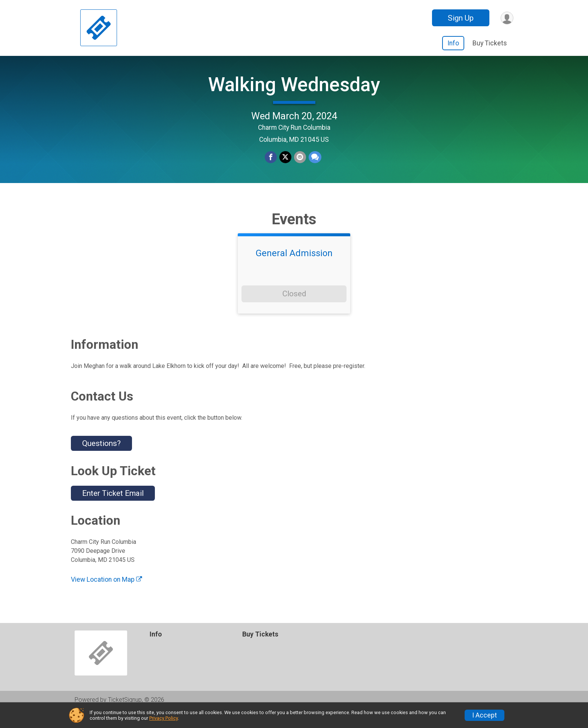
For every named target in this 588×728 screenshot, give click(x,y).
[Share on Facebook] (271, 165)
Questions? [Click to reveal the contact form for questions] (101, 459)
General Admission (294, 269)
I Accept (484, 715)
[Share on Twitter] (285, 165)
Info (453, 43)
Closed (294, 309)
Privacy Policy (163, 718)
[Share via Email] (300, 165)
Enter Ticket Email (113, 509)
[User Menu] (506, 18)
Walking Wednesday (294, 92)
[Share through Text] (314, 165)
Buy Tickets (490, 43)
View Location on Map (106, 595)
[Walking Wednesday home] (99, 28)
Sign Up (460, 18)
